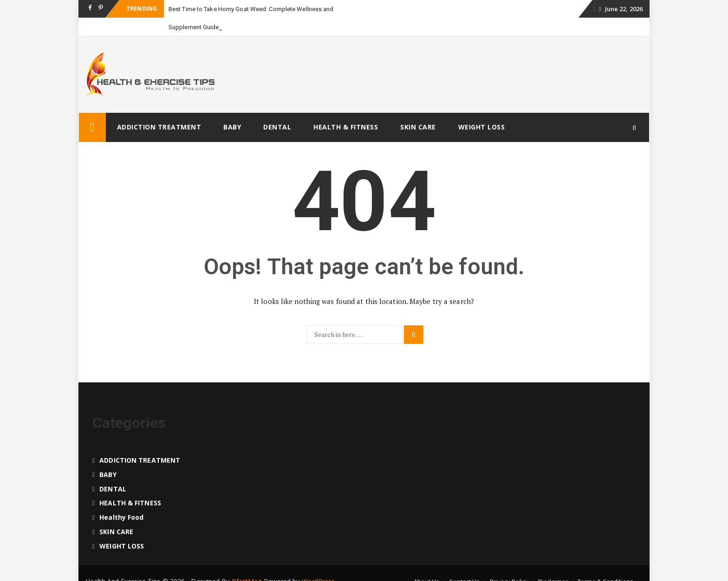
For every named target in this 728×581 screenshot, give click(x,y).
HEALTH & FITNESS (346, 127)
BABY (232, 127)
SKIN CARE (418, 127)
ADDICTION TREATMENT (159, 127)
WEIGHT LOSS (482, 127)
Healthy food (121, 517)
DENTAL (277, 127)
